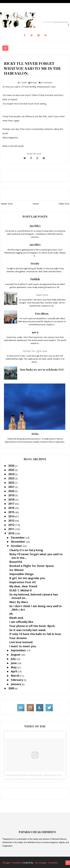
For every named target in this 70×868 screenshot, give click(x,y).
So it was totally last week (27, 630)
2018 (12, 499)
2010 (12, 533)
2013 (12, 521)
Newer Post (7, 204)
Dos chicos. (42, 314)
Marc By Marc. (19, 602)
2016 (12, 508)
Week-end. (17, 618)
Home (36, 204)
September (19, 650)
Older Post (64, 204)
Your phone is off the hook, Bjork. (32, 626)
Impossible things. (22, 574)
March (15, 676)
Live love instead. (21, 642)
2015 (12, 512)
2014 (12, 516)
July (14, 659)
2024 (12, 474)
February (17, 680)
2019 (12, 495)
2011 (12, 529)
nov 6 (35, 332)
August (16, 655)
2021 (12, 487)
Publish (35, 279)
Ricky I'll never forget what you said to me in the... (36, 556)
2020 (12, 491)
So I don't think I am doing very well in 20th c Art (35, 608)
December (18, 537)
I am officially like (21, 622)
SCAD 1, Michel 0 (20, 590)
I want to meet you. (23, 646)
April (14, 671)
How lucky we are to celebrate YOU (42, 370)
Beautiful (16, 562)
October (17, 546)
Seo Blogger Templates (46, 863)
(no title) (35, 226)
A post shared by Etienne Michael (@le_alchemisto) (30, 775)
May (14, 667)
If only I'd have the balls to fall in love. (35, 634)
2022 (12, 483)
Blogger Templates (12, 863)
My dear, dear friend (23, 586)
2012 (12, 525)
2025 (12, 470)
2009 (12, 688)
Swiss (35, 434)
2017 (12, 504)
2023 (12, 478)
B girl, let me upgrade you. (27, 578)
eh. (11, 614)
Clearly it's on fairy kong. (26, 550)
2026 (12, 466)
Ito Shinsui (16, 570)
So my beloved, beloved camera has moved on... (34, 596)
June (14, 663)
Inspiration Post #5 (22, 582)
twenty (35, 263)
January (16, 684)
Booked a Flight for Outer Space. (32, 566)
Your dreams (18, 638)
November (18, 542)
